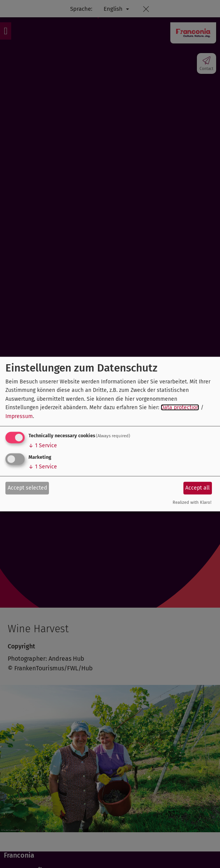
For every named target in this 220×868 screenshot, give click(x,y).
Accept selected (27, 488)
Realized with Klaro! (192, 502)
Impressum (19, 416)
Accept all (197, 488)
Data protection (180, 407)
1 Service (43, 446)
